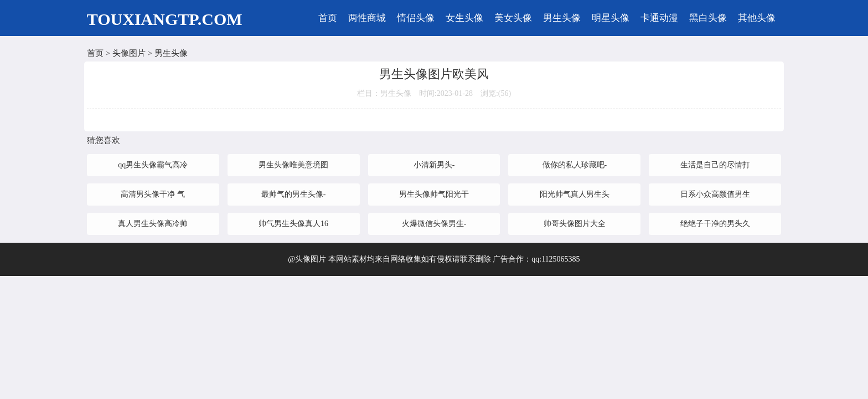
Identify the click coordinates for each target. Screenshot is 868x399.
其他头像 (757, 18)
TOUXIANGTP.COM (165, 19)
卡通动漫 (659, 18)
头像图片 (129, 53)
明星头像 (611, 18)
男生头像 (562, 18)
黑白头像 (708, 18)
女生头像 (464, 18)
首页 (328, 18)
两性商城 (367, 18)
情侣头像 (416, 18)
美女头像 (513, 18)
